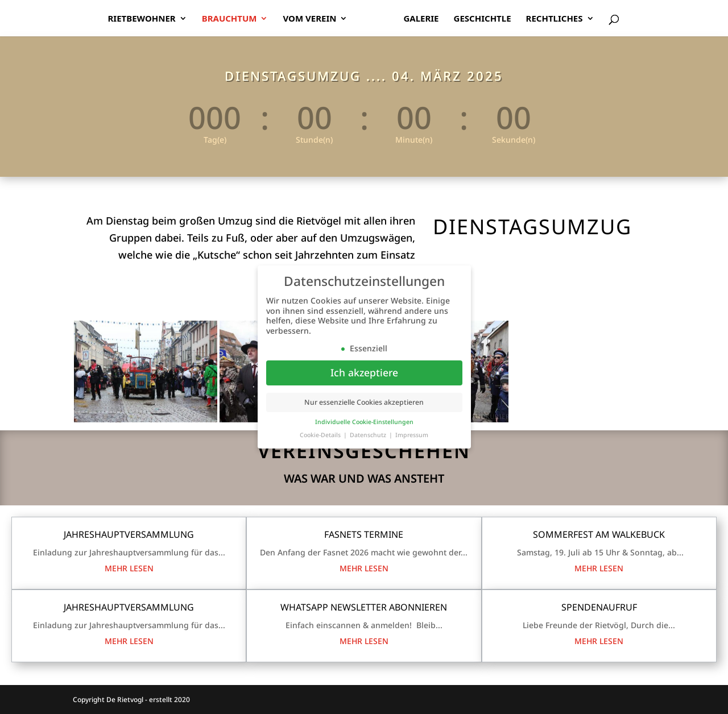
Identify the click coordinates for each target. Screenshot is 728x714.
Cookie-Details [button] (321, 436)
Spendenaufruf (599, 607)
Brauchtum (229, 19)
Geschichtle (483, 19)
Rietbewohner (141, 19)
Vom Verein (309, 19)
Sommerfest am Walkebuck (599, 534)
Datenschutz (369, 436)
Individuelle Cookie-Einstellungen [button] (364, 423)
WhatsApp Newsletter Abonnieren (364, 607)
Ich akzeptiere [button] (364, 373)
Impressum (412, 436)
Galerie (421, 19)
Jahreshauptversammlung (129, 534)
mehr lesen (129, 568)
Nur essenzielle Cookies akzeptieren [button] (364, 403)
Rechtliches (555, 19)
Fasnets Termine (364, 534)
